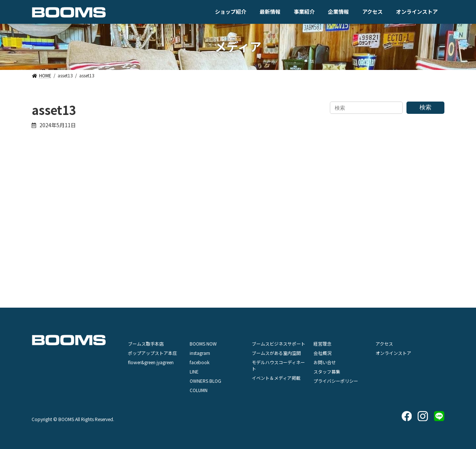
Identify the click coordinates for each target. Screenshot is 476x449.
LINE (194, 371)
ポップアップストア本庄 (152, 353)
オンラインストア (393, 353)
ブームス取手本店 (146, 344)
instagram (200, 353)
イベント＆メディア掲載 (276, 378)
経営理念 (322, 344)
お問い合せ (325, 362)
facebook (200, 362)
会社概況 (322, 353)
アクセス (384, 344)
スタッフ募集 (327, 371)
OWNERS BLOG (205, 381)
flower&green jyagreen (151, 362)
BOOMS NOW (203, 344)
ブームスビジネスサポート (279, 344)
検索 (425, 107)
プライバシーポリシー (336, 381)
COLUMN (199, 390)
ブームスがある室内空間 (276, 353)
